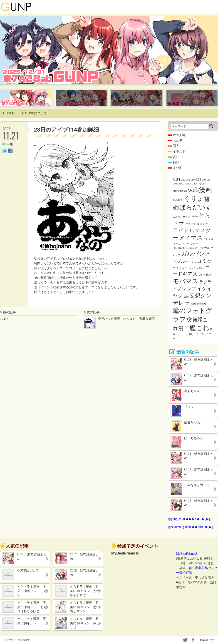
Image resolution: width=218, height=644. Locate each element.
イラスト (179, 152)
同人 (176, 146)
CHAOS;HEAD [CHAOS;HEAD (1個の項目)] (185, 184)
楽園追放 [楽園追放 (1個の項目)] (201, 304)
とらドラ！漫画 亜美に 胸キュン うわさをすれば (85, 591)
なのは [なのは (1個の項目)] (189, 224)
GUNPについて (34, 113)
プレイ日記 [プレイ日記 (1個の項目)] (205, 275)
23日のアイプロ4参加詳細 (66, 130)
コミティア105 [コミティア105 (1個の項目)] (197, 268)
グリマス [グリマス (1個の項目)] (191, 262)
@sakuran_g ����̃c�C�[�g (191, 527)
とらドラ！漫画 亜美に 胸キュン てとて (32, 591)
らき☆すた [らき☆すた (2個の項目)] (201, 224)
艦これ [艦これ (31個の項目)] (199, 328)
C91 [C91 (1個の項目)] (209, 180)
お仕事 (178, 140)
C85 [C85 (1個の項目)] (183, 180)
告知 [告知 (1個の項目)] (186, 297)
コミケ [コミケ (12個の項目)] (204, 261)
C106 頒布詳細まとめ (32, 556)
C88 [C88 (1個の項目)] (193, 180)
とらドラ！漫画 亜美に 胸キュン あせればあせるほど (32, 607)
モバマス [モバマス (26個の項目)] (186, 281)
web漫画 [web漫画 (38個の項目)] (200, 190)
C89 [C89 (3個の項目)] (198, 179)
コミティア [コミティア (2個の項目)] (180, 268)
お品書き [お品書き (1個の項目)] (178, 200)
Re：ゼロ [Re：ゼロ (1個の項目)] (199, 184)
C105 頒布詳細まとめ (84, 573)
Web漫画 (179, 135)
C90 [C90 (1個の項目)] (204, 180)
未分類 (178, 168)
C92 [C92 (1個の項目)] (175, 184)
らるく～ (6, 319)
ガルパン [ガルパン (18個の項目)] (193, 254)
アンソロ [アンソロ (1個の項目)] (208, 239)
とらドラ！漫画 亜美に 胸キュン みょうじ (85, 623)
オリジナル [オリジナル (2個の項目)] (202, 248)
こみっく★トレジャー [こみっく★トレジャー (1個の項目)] (185, 217)
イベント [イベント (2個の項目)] (179, 244)
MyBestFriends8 (187, 554)
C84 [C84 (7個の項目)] (176, 179)
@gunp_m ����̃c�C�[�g (189, 519)
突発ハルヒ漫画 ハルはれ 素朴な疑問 (126, 319)
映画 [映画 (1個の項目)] (193, 304)
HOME (9, 113)
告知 (8, 144)
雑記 (176, 163)
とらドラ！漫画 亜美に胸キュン (32, 621)
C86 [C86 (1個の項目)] (188, 180)
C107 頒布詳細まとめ (84, 556)
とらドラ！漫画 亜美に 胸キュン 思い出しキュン (85, 607)
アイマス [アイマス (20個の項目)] (191, 238)
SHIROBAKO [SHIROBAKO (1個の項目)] (180, 191)
